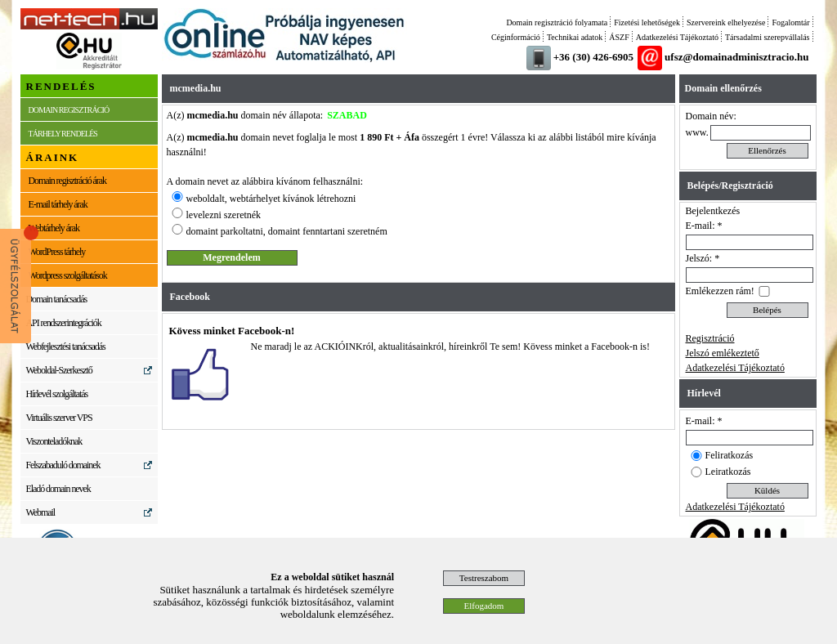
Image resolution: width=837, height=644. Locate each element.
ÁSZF (619, 37)
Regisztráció (710, 338)
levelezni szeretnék (224, 215)
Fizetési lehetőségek (647, 22)
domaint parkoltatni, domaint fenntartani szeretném (287, 231)
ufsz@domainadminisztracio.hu (736, 57)
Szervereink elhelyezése (726, 22)
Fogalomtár (790, 22)
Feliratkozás (730, 455)
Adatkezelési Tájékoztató (677, 37)
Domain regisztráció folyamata (557, 22)
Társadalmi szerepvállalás (768, 37)
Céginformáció (516, 37)
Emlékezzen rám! (720, 291)
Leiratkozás (728, 472)
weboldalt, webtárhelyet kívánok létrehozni (271, 199)
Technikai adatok (575, 37)
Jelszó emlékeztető (723, 353)
